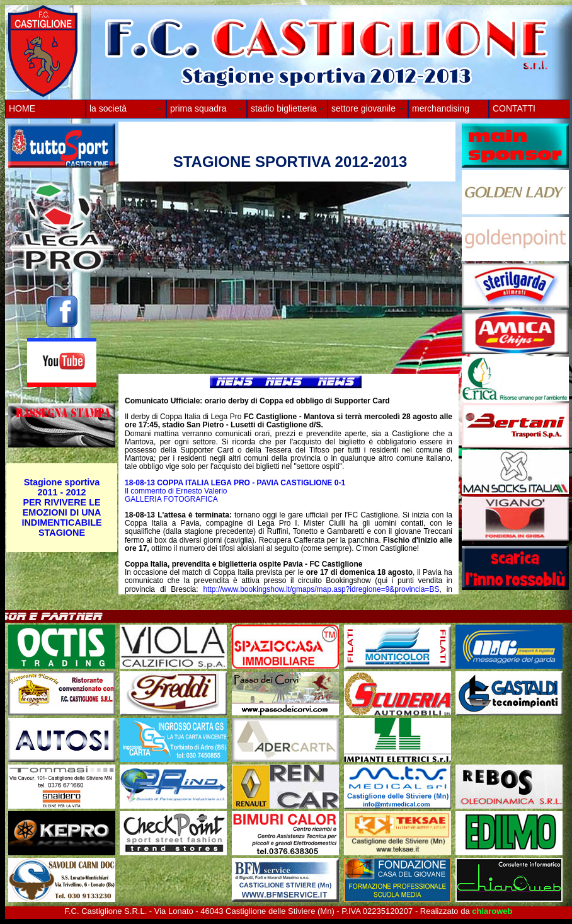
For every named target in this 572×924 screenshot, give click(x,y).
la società (108, 108)
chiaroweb (492, 911)
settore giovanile (363, 108)
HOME (22, 108)
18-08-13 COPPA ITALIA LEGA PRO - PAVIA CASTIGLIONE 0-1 (235, 483)
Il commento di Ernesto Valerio (176, 491)
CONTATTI (514, 108)
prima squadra (198, 108)
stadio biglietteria (284, 108)
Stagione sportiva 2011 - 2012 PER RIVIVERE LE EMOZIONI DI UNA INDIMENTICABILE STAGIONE (61, 507)
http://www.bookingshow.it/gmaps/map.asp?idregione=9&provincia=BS (322, 589)
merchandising (441, 108)
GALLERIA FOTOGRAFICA (171, 499)
